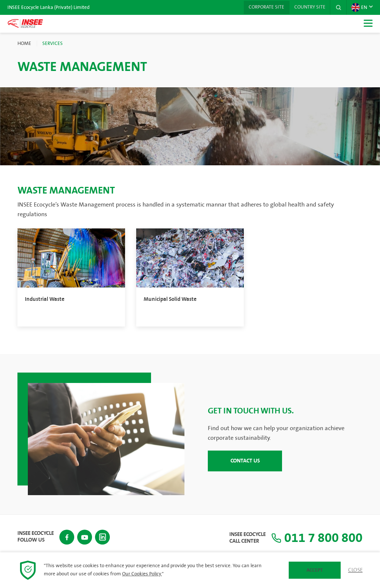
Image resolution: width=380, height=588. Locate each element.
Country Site (308, 7)
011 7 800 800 (314, 538)
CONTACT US (245, 460)
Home (24, 43)
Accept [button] (315, 570)
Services (53, 43)
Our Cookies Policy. (142, 574)
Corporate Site (263, 7)
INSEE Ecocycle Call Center (242, 538)
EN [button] (359, 7)
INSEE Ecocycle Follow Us (36, 536)
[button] (338, 7)
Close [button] (355, 570)
